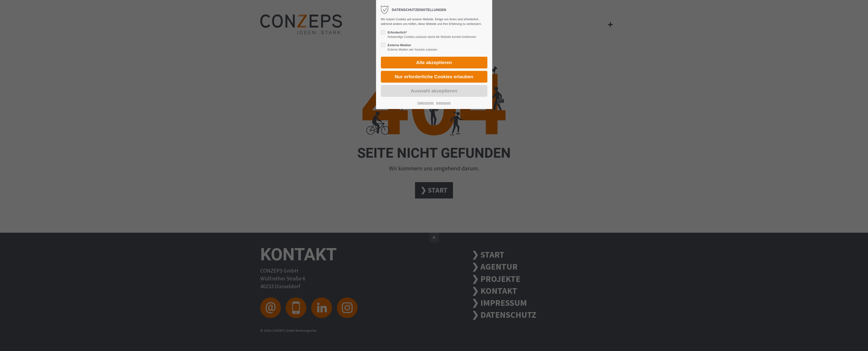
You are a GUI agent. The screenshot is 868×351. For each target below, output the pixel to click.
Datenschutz (426, 103)
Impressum (443, 103)
